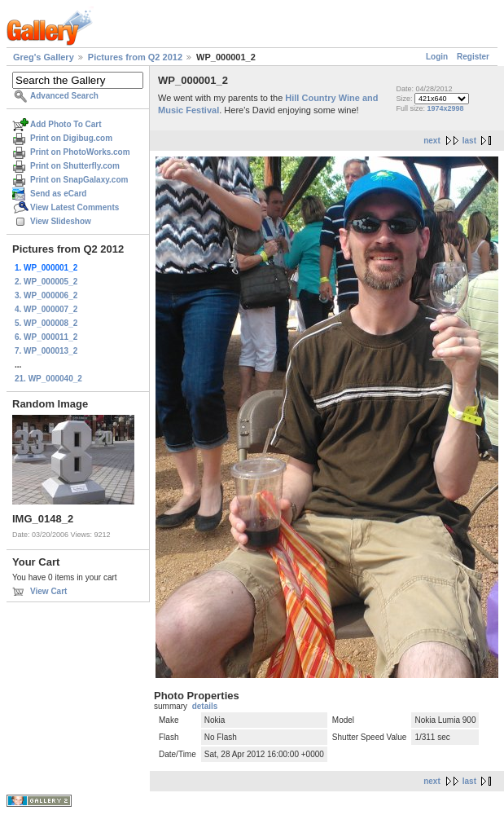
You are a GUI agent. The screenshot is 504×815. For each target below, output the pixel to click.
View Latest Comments (75, 207)
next (432, 141)
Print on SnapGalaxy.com (79, 180)
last (469, 141)
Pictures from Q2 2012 (135, 57)
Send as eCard (58, 194)
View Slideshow (61, 221)
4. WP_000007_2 (46, 309)
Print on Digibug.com (71, 138)
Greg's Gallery (44, 57)
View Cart (48, 591)
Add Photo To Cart (66, 124)
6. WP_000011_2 (46, 337)
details (205, 706)
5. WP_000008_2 (46, 323)
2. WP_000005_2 (46, 282)
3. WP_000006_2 (46, 295)
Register (473, 57)
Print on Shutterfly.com (75, 166)
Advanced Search (64, 96)
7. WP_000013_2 (46, 351)
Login (437, 57)
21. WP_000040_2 (48, 379)
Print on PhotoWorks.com (80, 152)
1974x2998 (446, 108)
